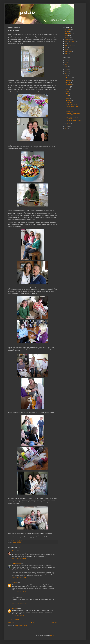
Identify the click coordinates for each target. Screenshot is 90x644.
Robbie (14, 551)
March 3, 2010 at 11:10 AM (19, 592)
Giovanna (14, 543)
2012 (66, 71)
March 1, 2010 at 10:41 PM (19, 558)
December (69, 78)
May (68, 94)
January (69, 124)
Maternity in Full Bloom (72, 107)
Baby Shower (69, 102)
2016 (66, 62)
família (66, 36)
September (69, 85)
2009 (66, 126)
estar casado (68, 34)
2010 (66, 76)
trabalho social (68, 51)
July (68, 89)
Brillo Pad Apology (71, 109)
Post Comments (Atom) (21, 625)
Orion (66, 47)
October (69, 82)
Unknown (15, 583)
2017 (66, 60)
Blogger (52, 635)
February (69, 100)
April (68, 96)
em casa (67, 32)
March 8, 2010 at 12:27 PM (19, 603)
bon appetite (68, 30)
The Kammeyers (16, 564)
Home (33, 623)
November (69, 80)
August (68, 87)
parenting (19, 543)
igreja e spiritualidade (70, 41)
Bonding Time (70, 111)
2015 (66, 65)
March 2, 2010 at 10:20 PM (19, 578)
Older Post (54, 623)
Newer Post (11, 623)
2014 (66, 67)
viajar (66, 53)
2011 (66, 74)
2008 (66, 129)
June (68, 91)
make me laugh (69, 45)
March (68, 98)
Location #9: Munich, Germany (74, 121)
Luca (66, 44)
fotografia (67, 38)
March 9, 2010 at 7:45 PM (18, 616)
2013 (66, 69)
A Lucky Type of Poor (71, 105)
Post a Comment (14, 619)
